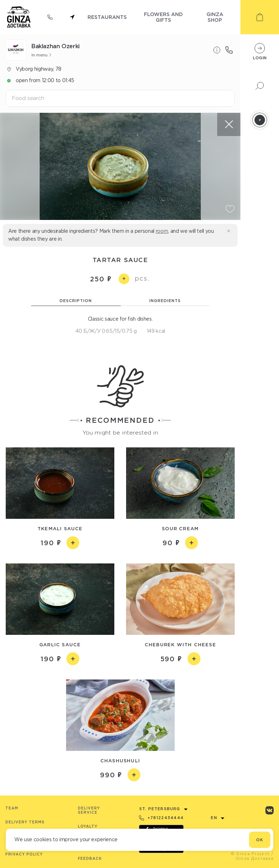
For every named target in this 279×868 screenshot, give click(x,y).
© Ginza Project (250, 854)
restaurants (107, 17)
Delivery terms (25, 822)
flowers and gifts (163, 17)
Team (12, 808)
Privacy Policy (24, 854)
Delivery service (89, 810)
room (162, 231)
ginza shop (215, 17)
